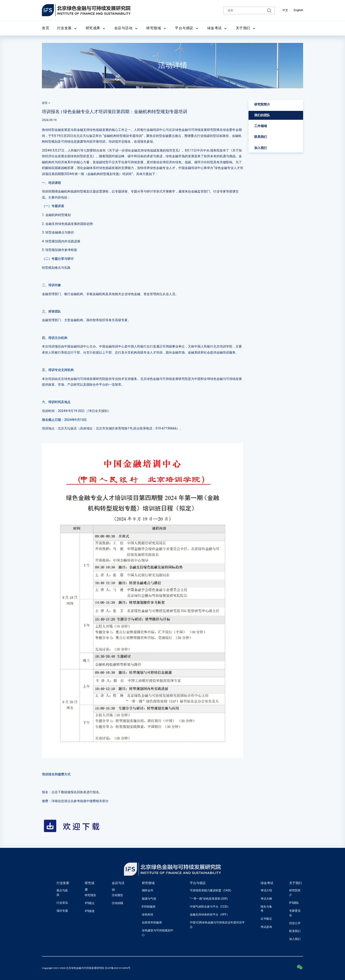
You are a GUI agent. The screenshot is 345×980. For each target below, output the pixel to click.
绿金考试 (215, 28)
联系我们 (261, 137)
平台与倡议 (184, 28)
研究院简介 (262, 104)
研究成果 (93, 28)
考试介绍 (266, 890)
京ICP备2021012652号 (118, 968)
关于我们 (243, 28)
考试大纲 (266, 899)
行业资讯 (62, 903)
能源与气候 (149, 899)
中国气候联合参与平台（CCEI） (210, 907)
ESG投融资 (149, 907)
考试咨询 (266, 927)
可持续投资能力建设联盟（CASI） (212, 890)
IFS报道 (90, 911)
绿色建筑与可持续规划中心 (158, 933)
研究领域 (154, 28)
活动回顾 (117, 903)
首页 (46, 28)
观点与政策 (62, 893)
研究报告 (90, 895)
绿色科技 (148, 915)
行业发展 (64, 28)
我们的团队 (262, 115)
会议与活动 (123, 28)
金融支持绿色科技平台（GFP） (210, 915)
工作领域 (261, 126)
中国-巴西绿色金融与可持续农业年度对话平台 (217, 925)
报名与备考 (266, 909)
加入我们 (261, 148)
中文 (285, 10)
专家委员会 (295, 913)
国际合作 (148, 890)
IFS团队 (294, 903)
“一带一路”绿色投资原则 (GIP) (209, 899)
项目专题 (62, 911)
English (298, 10)
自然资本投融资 (152, 923)
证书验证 (266, 919)
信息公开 (295, 923)
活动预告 (117, 895)
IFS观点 (90, 903)
